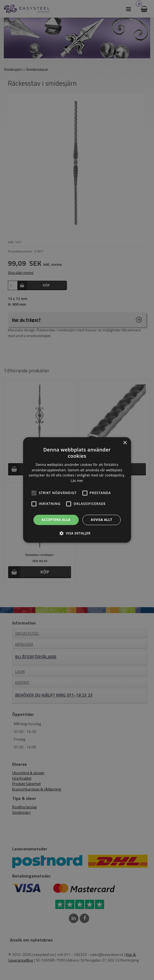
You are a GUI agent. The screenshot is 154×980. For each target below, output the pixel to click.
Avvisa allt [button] (102, 520)
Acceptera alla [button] (56, 520)
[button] (34, 493)
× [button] (125, 443)
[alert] (77, 490)
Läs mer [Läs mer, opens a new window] (77, 481)
